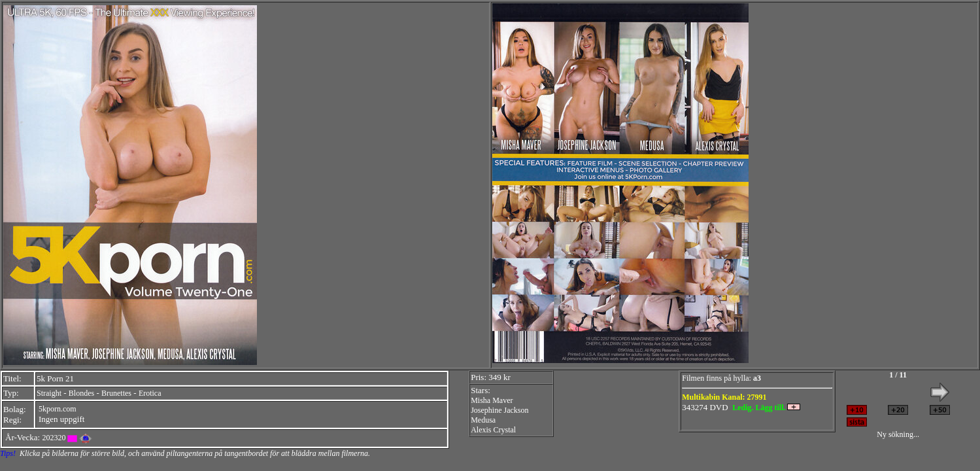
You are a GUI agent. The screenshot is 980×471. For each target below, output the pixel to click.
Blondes (81, 393)
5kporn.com (58, 409)
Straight (49, 393)
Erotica (150, 393)
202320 (54, 438)
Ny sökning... (898, 434)
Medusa (483, 420)
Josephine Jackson (499, 410)
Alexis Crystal (493, 430)
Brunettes (116, 393)
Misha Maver (492, 400)
